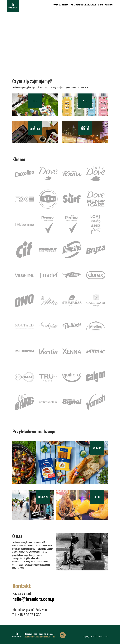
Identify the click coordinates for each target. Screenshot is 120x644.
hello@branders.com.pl (34, 599)
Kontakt (107, 4)
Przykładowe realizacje (82, 4)
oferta (55, 4)
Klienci (64, 4)
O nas (99, 4)
